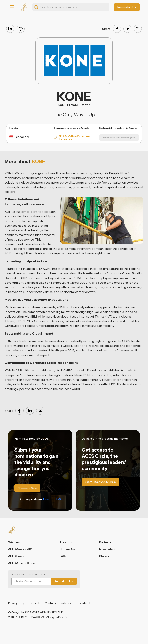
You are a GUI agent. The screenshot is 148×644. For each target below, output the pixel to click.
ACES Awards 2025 (21, 549)
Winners (14, 542)
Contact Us (67, 549)
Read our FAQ (53, 499)
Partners (105, 542)
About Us (66, 542)
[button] (12, 7)
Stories (104, 556)
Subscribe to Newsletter (29, 574)
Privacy (13, 603)
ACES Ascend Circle (22, 563)
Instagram (67, 603)
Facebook (84, 603)
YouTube (51, 603)
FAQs (63, 556)
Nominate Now (109, 549)
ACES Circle (16, 556)
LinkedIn (35, 603)
